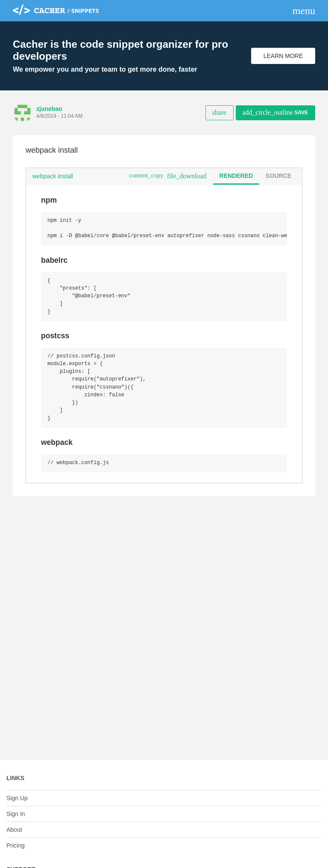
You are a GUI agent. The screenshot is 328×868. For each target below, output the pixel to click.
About (14, 830)
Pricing (16, 845)
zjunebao (49, 109)
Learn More (283, 56)
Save (275, 112)
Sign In (16, 814)
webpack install (53, 176)
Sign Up (17, 798)
